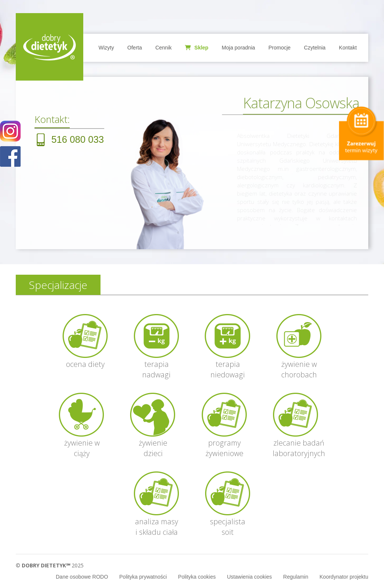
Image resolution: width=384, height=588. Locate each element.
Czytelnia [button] (315, 48)
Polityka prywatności (143, 577)
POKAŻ (10, 157)
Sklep (196, 48)
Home (49, 47)
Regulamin (296, 577)
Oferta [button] (135, 48)
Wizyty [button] (106, 48)
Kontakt (348, 48)
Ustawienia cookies (249, 577)
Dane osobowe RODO (82, 577)
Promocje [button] (280, 48)
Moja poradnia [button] (238, 48)
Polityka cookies (197, 577)
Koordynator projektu (344, 577)
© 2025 (50, 565)
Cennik (163, 48)
